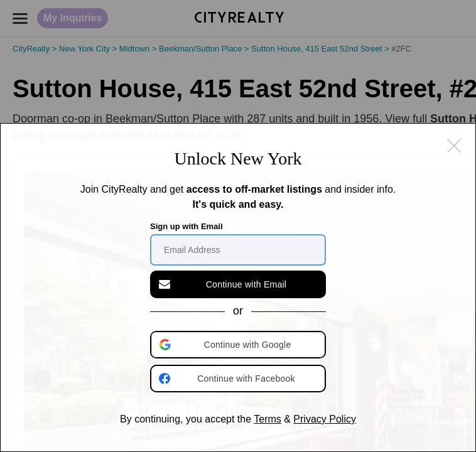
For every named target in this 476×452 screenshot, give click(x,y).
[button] (239, 345)
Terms (268, 419)
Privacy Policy (325, 419)
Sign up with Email (187, 226)
